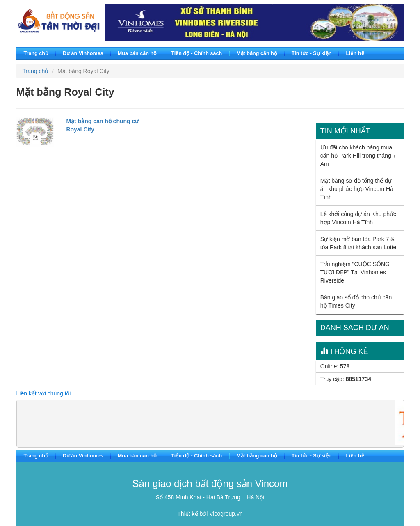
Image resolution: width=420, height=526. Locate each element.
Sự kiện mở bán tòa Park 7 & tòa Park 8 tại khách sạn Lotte (358, 243)
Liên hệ (355, 53)
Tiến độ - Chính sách (196, 53)
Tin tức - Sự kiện (312, 53)
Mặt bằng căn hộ (257, 53)
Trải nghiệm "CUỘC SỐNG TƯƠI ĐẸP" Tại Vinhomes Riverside (355, 272)
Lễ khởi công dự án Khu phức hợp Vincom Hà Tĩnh (358, 218)
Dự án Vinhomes (83, 53)
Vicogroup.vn (226, 514)
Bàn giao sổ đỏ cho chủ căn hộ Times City (356, 301)
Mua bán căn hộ (137, 53)
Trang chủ (36, 53)
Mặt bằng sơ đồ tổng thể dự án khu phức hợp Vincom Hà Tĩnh (357, 189)
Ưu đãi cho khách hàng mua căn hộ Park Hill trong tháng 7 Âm (358, 156)
